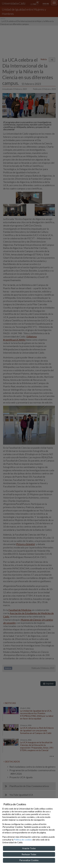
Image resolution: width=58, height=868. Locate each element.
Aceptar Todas (29, 848)
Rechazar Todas (29, 854)
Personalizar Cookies (29, 860)
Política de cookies (23, 840)
